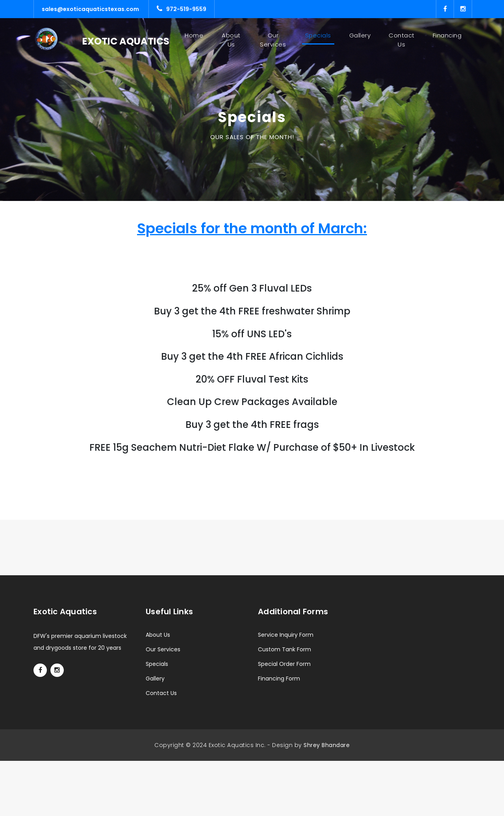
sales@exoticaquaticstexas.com (90, 9)
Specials (318, 35)
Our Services (273, 40)
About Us (231, 40)
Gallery (360, 35)
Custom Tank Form (284, 649)
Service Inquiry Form (286, 635)
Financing (447, 35)
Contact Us (402, 40)
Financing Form (279, 678)
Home (195, 35)
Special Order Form (284, 664)
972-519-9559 (182, 9)
